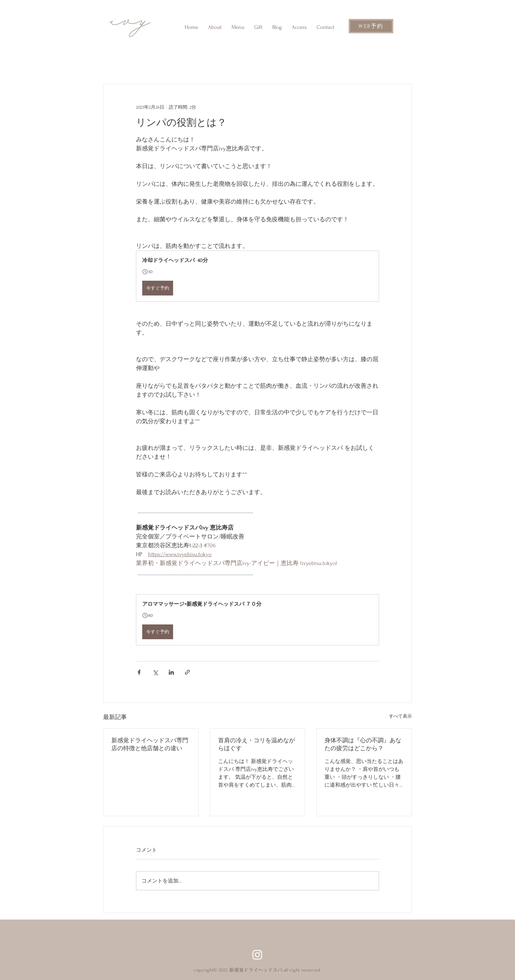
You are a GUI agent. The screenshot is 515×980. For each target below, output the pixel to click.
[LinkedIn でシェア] (171, 672)
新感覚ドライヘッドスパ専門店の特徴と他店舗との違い (150, 744)
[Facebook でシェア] (139, 672)
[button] (257, 276)
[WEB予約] (371, 26)
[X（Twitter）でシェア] (155, 672)
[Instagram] (257, 955)
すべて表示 (400, 716)
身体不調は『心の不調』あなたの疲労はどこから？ (363, 744)
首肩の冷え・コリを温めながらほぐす (257, 744)
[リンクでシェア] (187, 672)
